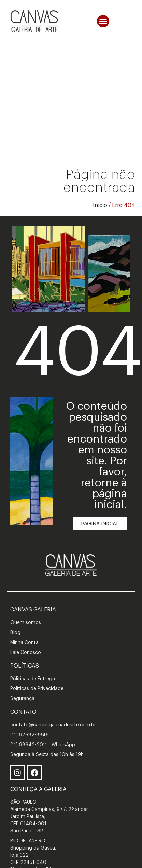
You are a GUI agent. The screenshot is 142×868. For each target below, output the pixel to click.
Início (100, 205)
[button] (103, 21)
